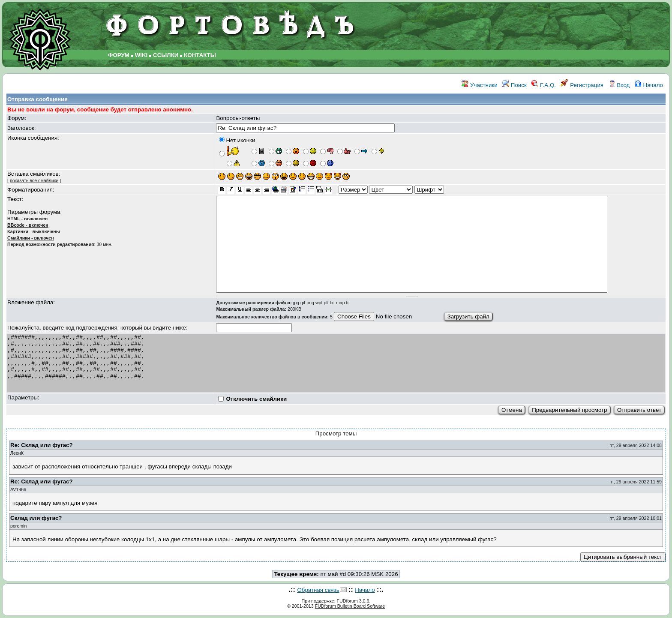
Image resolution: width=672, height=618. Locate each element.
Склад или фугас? (36, 518)
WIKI (141, 55)
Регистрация (582, 85)
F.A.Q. (544, 85)
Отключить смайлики (256, 399)
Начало (649, 85)
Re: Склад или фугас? (42, 445)
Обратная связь (318, 590)
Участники (479, 85)
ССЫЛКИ (166, 55)
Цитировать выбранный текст (623, 557)
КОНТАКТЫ (200, 55)
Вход (619, 85)
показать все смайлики (34, 180)
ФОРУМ (119, 55)
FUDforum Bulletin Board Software (350, 606)
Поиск (514, 85)
